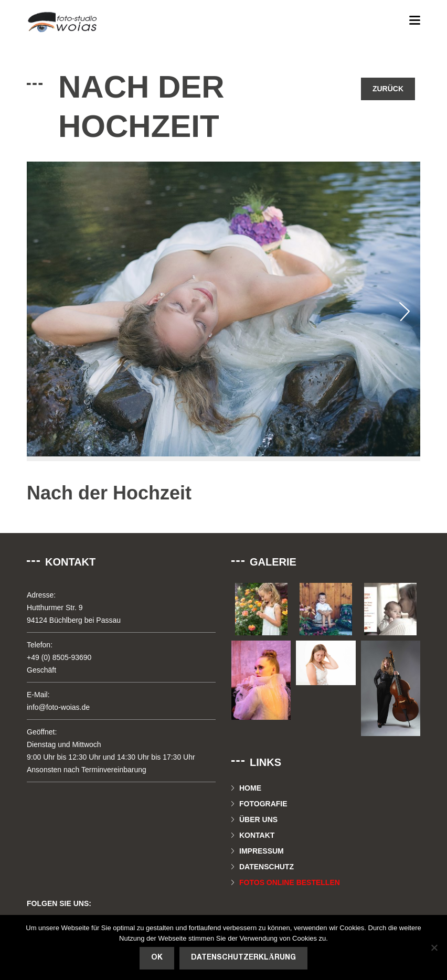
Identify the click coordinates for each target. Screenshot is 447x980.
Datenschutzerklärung (243, 958)
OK (157, 958)
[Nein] (434, 947)
